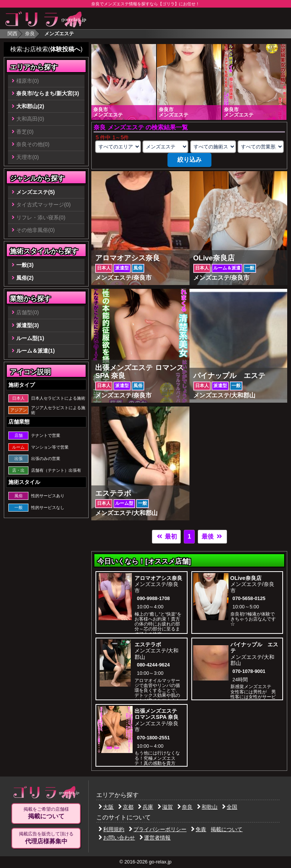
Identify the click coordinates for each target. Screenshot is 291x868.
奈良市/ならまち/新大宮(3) (48, 93)
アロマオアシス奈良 (158, 578)
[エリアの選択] (118, 147)
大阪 (106, 807)
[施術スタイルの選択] (213, 147)
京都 (126, 807)
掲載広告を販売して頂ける (46, 838)
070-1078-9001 (249, 671)
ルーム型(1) (30, 338)
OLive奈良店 (246, 578)
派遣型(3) (28, 325)
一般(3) (25, 265)
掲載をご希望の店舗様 (46, 813)
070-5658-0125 (249, 598)
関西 (13, 34)
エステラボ (148, 644)
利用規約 (111, 829)
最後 (212, 536)
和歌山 (207, 807)
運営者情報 (155, 838)
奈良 (30, 34)
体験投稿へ (65, 49)
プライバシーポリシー (158, 829)
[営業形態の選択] (260, 147)
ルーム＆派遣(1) (36, 351)
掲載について (227, 829)
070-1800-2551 (153, 738)
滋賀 (165, 807)
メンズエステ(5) (36, 192)
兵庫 (145, 807)
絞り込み (189, 160)
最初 (166, 536)
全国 (230, 807)
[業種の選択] (165, 147)
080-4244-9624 (153, 665)
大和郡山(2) (30, 106)
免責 (199, 829)
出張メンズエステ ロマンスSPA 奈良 (156, 714)
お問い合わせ (117, 838)
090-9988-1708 (153, 598)
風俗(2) (25, 278)
